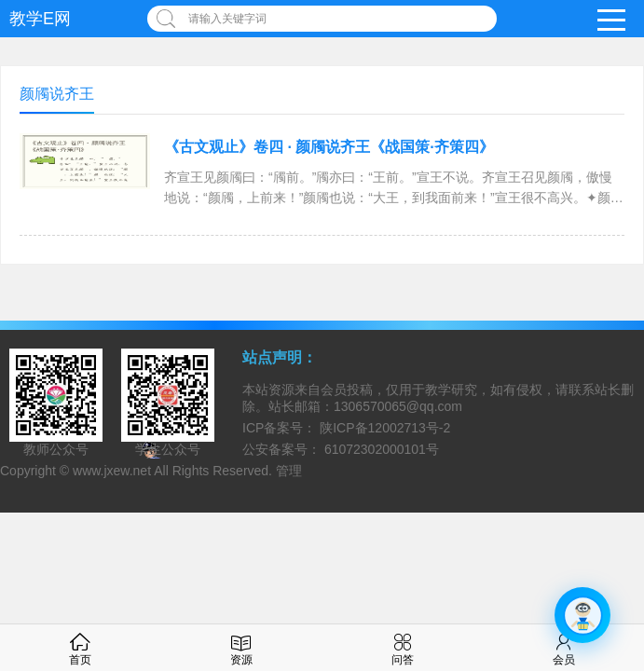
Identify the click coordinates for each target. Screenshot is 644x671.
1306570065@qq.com (398, 406)
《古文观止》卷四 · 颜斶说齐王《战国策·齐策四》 (329, 147)
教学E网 (40, 19)
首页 (80, 647)
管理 (289, 471)
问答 (403, 647)
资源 (241, 647)
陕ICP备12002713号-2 (383, 428)
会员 (564, 647)
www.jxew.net (112, 471)
